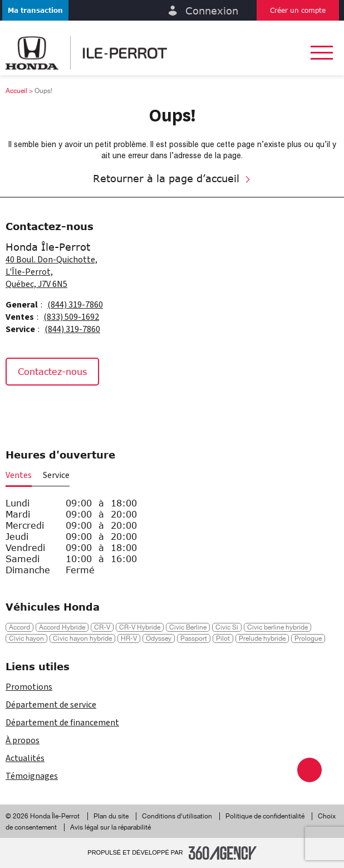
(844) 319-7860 (75, 305)
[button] (35, 10)
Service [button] (56, 475)
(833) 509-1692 (71, 317)
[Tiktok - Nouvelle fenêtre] (72, 409)
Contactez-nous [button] (52, 371)
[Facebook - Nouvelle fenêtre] (19, 409)
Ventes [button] (19, 475)
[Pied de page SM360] (223, 853)
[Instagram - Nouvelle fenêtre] (46, 409)
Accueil (16, 91)
